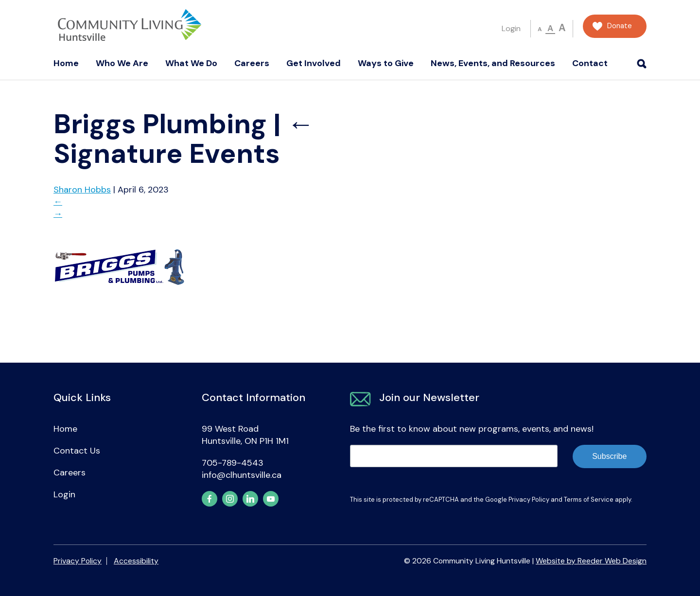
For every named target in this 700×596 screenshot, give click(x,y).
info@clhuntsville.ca (242, 475)
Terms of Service (589, 500)
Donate (620, 26)
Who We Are (122, 63)
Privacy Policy (529, 500)
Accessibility (136, 561)
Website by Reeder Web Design (591, 561)
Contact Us (77, 451)
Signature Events (184, 139)
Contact (590, 63)
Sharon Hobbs (82, 190)
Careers (252, 63)
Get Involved (314, 63)
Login (511, 28)
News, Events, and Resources (493, 63)
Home (66, 63)
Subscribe (609, 456)
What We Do (191, 63)
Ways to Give (386, 63)
